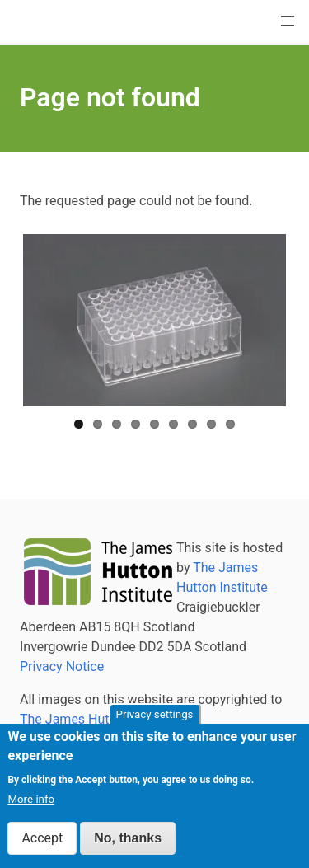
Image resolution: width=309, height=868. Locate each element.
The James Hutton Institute (100, 719)
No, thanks (128, 841)
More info (31, 802)
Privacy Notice (62, 666)
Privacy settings (155, 718)
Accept (42, 841)
